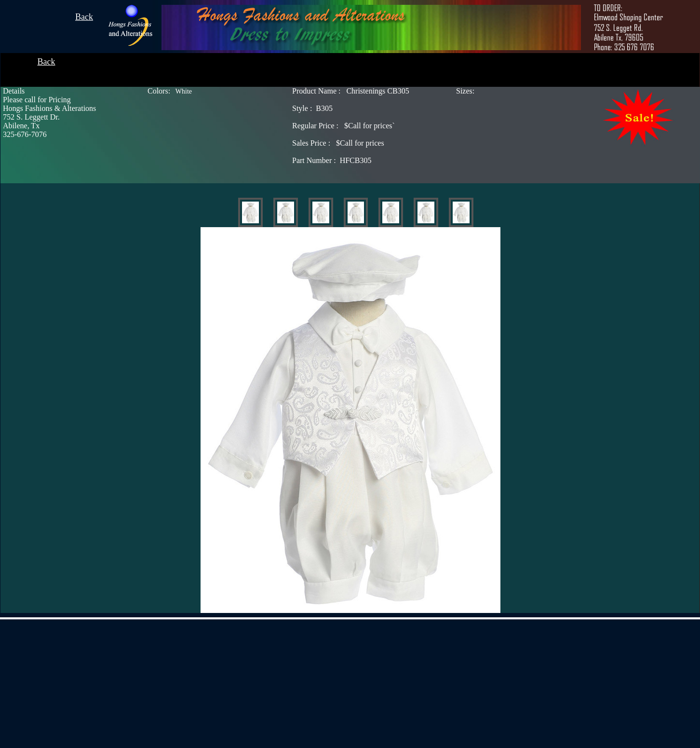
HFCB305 (332, 160)
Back (84, 17)
